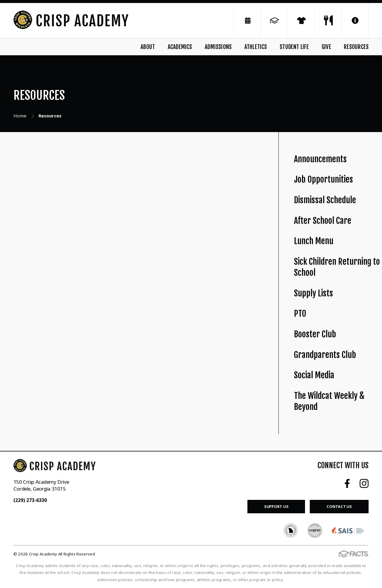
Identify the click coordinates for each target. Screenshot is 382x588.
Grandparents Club (325, 355)
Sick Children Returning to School (337, 267)
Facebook (347, 483)
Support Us (276, 506)
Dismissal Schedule (325, 200)
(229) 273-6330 (30, 500)
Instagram (364, 483)
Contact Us (339, 506)
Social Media (314, 375)
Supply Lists (314, 293)
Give (326, 47)
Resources (356, 47)
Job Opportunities (324, 179)
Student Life (294, 47)
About (148, 47)
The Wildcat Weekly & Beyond (329, 401)
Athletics (256, 47)
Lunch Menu (314, 241)
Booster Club (315, 334)
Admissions (218, 47)
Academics (180, 47)
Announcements (320, 159)
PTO (300, 314)
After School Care (323, 221)
